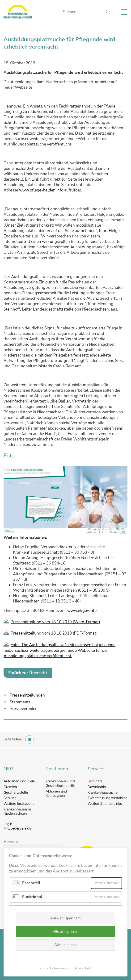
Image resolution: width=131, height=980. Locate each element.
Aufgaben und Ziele (19, 781)
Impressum (62, 968)
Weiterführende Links (105, 804)
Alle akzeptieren (65, 932)
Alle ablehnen (65, 945)
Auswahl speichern (65, 918)
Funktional (32, 897)
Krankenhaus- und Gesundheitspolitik (60, 783)
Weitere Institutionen (20, 804)
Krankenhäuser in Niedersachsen (17, 812)
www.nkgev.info (82, 611)
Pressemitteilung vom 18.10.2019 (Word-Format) (55, 622)
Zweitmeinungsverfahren (108, 798)
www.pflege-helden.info (41, 190)
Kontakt (45, 968)
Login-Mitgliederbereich (17, 826)
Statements (20, 702)
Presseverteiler (23, 709)
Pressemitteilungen (27, 695)
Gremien (10, 787)
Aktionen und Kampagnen (56, 794)
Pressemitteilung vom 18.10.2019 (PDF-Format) (54, 633)
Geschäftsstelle (16, 793)
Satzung (10, 798)
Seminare (95, 781)
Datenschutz (82, 968)
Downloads (97, 787)
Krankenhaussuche (103, 793)
